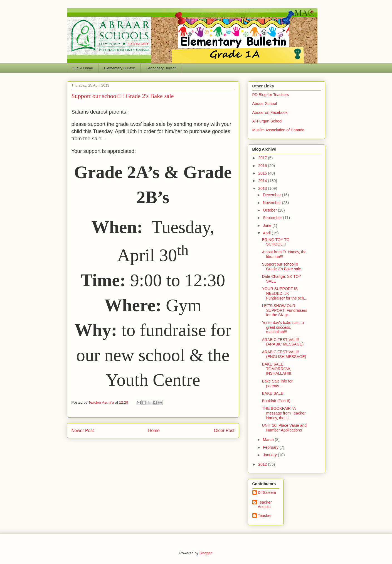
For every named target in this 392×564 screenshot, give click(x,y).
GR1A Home (83, 68)
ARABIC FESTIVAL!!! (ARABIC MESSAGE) (283, 342)
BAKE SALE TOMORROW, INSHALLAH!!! (276, 369)
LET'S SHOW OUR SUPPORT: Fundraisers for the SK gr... (284, 310)
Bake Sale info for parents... (277, 383)
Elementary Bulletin (120, 68)
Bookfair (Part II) (276, 401)
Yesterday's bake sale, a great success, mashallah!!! (283, 327)
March (269, 440)
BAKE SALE (273, 393)
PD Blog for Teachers (271, 95)
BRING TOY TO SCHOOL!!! (276, 242)
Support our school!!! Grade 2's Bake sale (281, 267)
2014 (263, 181)
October (270, 210)
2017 (263, 158)
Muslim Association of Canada (278, 130)
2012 (263, 464)
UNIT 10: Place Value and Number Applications (284, 428)
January (270, 455)
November (272, 203)
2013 (263, 188)
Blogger (206, 553)
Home (154, 431)
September (273, 218)
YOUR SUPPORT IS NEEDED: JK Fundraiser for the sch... (284, 293)
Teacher (265, 516)
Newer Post (83, 431)
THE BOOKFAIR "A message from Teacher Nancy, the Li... (284, 413)
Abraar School (265, 104)
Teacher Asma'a (102, 402)
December (272, 195)
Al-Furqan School (267, 121)
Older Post (224, 431)
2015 (263, 173)
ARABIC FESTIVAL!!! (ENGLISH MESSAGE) (284, 354)
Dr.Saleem (267, 492)
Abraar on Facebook (270, 112)
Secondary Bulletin (161, 68)
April (267, 233)
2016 (263, 166)
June (268, 225)
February (271, 447)
